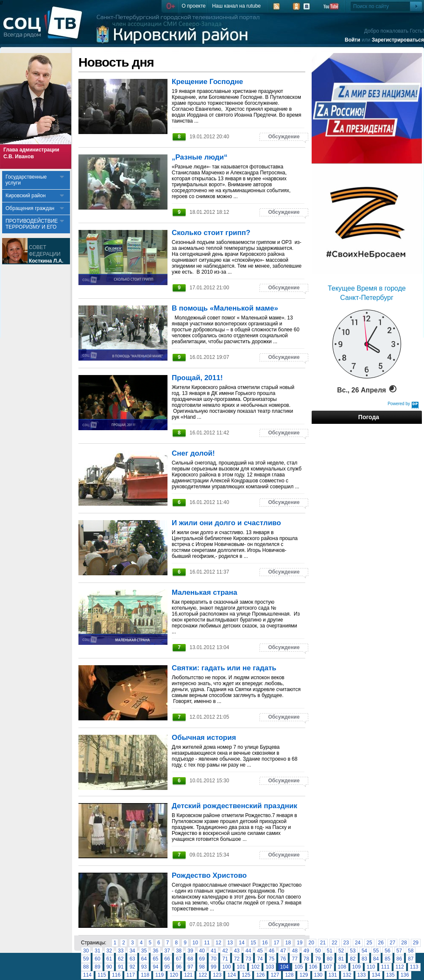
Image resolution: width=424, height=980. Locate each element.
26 (381, 943)
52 (341, 951)
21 (323, 943)
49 (306, 951)
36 (155, 951)
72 (237, 959)
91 (121, 967)
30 (86, 951)
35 (144, 951)
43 (237, 951)
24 (358, 943)
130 (318, 975)
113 (414, 967)
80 (330, 959)
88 (86, 967)
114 (87, 975)
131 (333, 975)
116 (116, 975)
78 (306, 959)
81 (341, 959)
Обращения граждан (30, 208)
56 (387, 951)
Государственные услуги (26, 180)
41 (213, 951)
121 (188, 975)
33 (121, 951)
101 (241, 967)
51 (330, 951)
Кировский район (26, 196)
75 (272, 959)
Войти (353, 40)
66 (167, 959)
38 (179, 951)
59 (86, 959)
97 (190, 967)
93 (144, 967)
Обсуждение (284, 137)
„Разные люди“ (200, 157)
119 (159, 975)
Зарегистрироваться (398, 40)
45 (260, 951)
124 (232, 975)
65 (155, 959)
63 (132, 959)
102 (255, 967)
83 (364, 959)
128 (289, 975)
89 (97, 967)
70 (213, 959)
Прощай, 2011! (197, 378)
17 (276, 943)
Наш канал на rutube (236, 6)
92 (132, 967)
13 (230, 943)
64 (144, 959)
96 (179, 967)
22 (334, 943)
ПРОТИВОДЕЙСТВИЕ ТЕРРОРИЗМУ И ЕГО (32, 224)
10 (195, 943)
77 (294, 959)
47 (283, 951)
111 (385, 967)
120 (174, 975)
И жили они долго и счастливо (226, 523)
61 (109, 959)
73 (248, 959)
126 (260, 975)
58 (411, 951)
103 (270, 967)
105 (298, 967)
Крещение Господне (207, 82)
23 (346, 943)
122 (203, 975)
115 (102, 975)
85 (387, 959)
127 (275, 975)
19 (300, 943)
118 (145, 975)
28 (404, 943)
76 (283, 959)
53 (353, 951)
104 (284, 967)
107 (328, 967)
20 (311, 943)
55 (376, 951)
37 (167, 951)
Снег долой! (193, 453)
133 (362, 975)
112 (400, 967)
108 (342, 967)
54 (364, 951)
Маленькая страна (205, 592)
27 (392, 943)
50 (318, 951)
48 (294, 951)
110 (371, 967)
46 (272, 951)
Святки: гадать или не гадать (224, 668)
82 (353, 959)
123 (217, 975)
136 (405, 975)
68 (190, 959)
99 (213, 967)
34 (132, 951)
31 (97, 951)
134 (376, 975)
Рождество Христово (209, 875)
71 (225, 959)
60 (97, 959)
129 (304, 975)
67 (179, 959)
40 (202, 951)
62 (121, 959)
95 (167, 967)
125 (246, 975)
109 (357, 967)
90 (109, 967)
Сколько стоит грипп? (211, 233)
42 (225, 951)
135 (391, 975)
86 (399, 959)
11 (207, 943)
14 (241, 943)
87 (411, 959)
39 (190, 951)
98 (202, 967)
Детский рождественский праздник (234, 806)
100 (226, 967)
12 (219, 943)
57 (399, 951)
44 (248, 951)
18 (288, 943)
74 (260, 959)
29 (416, 943)
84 (376, 959)
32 (109, 951)
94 (155, 967)
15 (253, 943)
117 (131, 975)
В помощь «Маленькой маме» (225, 308)
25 (369, 943)
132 (347, 975)
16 (265, 943)
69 (202, 959)
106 (313, 967)
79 (318, 959)
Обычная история (204, 738)
